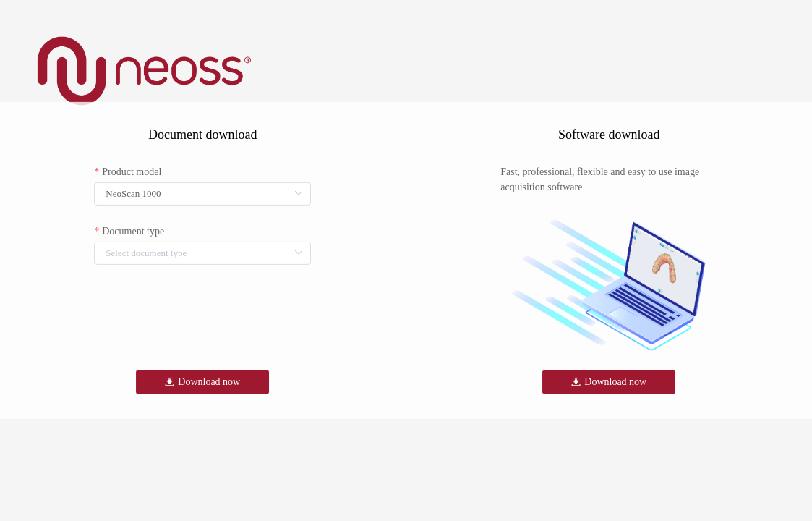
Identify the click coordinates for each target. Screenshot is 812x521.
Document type (133, 231)
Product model (132, 172)
